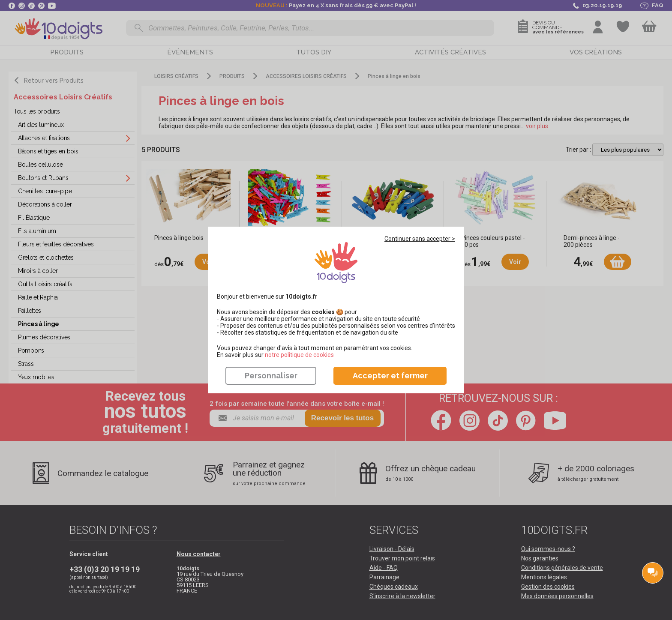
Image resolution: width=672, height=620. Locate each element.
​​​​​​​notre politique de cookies (299, 355)
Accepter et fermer (390, 376)
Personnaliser (271, 376)
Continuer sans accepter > (420, 239)
